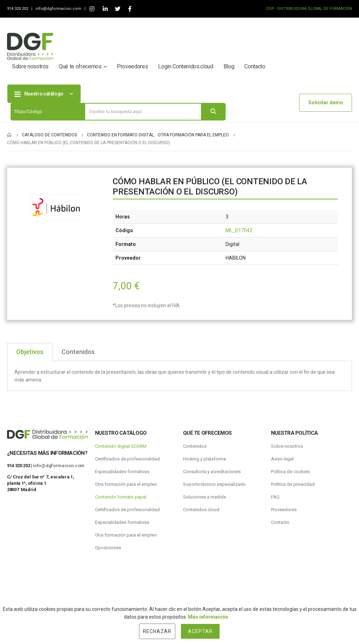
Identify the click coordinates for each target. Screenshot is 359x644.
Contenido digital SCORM (121, 446)
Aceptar (200, 631)
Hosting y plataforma (204, 459)
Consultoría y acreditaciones (212, 472)
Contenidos (195, 446)
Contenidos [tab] (78, 352)
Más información (208, 617)
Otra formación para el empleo (126, 484)
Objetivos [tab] (30, 352)
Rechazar (157, 631)
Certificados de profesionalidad (127, 459)
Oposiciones (108, 548)
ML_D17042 (239, 230)
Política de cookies (290, 472)
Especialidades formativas (122, 472)
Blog (229, 66)
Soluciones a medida (204, 497)
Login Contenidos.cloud (185, 66)
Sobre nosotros (30, 66)
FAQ (275, 497)
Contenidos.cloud (201, 510)
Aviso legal (282, 459)
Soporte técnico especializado (214, 484)
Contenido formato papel (121, 497)
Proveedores (132, 66)
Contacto (255, 66)
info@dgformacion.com (59, 9)
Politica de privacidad (293, 484)
